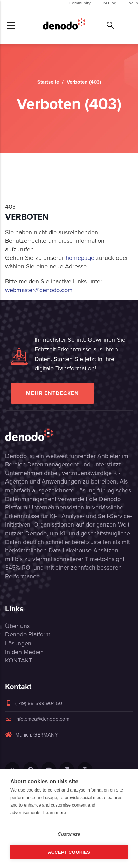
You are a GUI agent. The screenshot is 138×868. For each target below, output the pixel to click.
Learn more (55, 813)
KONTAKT (19, 660)
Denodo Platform (28, 634)
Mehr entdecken (52, 393)
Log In (132, 3)
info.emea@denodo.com (37, 719)
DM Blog (109, 3)
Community (80, 3)
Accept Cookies (69, 852)
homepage (80, 258)
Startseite (48, 82)
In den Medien (24, 652)
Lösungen (18, 643)
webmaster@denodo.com (39, 290)
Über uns (17, 626)
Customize (69, 834)
